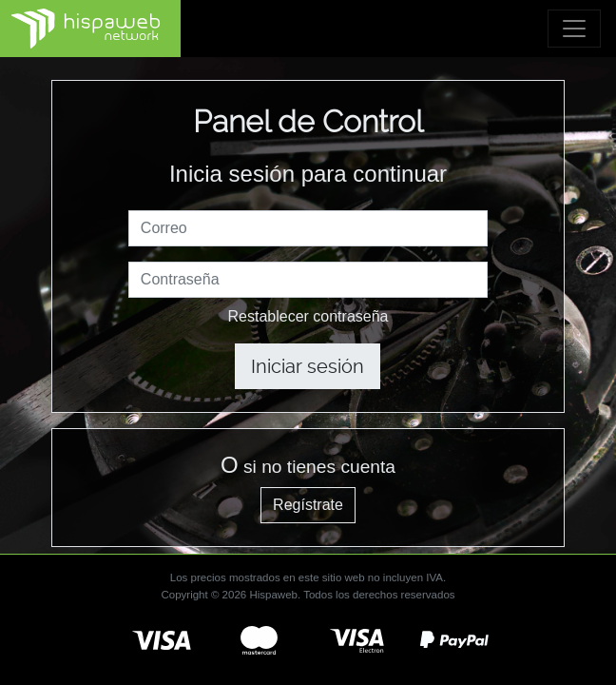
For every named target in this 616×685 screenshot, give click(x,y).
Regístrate (308, 505)
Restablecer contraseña (308, 316)
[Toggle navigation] (574, 29)
